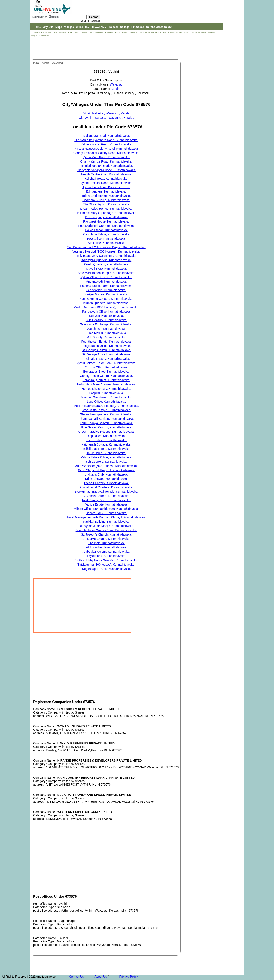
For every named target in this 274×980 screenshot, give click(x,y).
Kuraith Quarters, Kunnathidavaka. (106, 303)
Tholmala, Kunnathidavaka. (106, 543)
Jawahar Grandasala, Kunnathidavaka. (106, 397)
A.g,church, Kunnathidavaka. (106, 329)
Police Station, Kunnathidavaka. (106, 230)
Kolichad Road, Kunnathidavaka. (106, 179)
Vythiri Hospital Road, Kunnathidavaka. (106, 183)
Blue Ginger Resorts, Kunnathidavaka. (106, 427)
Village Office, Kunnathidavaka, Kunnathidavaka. (106, 509)
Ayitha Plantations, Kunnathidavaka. (106, 187)
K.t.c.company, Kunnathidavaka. (106, 217)
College (125, 27)
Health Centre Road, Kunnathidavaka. (106, 174)
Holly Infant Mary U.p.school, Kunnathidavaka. (106, 256)
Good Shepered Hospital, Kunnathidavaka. (106, 470)
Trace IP (134, 33)
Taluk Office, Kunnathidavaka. (106, 453)
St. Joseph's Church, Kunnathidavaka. (106, 534)
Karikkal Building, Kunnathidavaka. (106, 522)
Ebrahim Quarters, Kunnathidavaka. (106, 380)
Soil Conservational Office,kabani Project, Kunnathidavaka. (106, 247)
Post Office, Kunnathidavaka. (106, 239)
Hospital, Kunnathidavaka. (106, 393)
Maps (59, 27)
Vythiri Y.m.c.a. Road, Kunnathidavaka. (106, 144)
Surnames (44, 36)
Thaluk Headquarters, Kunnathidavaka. (106, 414)
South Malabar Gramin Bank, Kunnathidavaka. (106, 530)
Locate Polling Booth (179, 33)
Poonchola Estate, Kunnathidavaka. (106, 234)
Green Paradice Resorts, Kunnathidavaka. (106, 432)
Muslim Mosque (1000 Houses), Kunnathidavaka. (106, 307)
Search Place (121, 33)
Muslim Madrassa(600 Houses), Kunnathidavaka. (106, 406)
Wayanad (58, 63)
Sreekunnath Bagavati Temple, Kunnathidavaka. (106, 492)
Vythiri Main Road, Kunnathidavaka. (106, 157)
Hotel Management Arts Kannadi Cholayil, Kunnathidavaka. (106, 517)
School (114, 27)
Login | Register (90, 21)
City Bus (48, 27)
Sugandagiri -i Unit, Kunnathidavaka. (106, 569)
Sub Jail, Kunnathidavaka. (106, 316)
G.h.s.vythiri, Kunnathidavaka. (106, 290)
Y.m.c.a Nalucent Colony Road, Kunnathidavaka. (106, 149)
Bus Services (59, 33)
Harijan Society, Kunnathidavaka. (106, 294)
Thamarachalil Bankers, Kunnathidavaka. (106, 419)
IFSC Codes (74, 33)
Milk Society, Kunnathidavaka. (106, 337)
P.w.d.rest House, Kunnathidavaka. (106, 221)
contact (212, 33)
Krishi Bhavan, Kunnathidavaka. (106, 479)
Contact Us (77, 977)
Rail (87, 27)
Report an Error (198, 33)
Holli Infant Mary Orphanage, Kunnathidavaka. (106, 213)
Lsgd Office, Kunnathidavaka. (106, 402)
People (34, 36)
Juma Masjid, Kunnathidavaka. (106, 333)
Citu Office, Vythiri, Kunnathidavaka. (106, 204)
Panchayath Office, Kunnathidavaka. (106, 312)
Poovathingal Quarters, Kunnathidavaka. (106, 487)
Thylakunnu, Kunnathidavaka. (106, 556)
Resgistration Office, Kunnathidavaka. (106, 346)
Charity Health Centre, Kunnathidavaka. (106, 376)
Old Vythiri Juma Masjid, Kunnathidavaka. (106, 526)
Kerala (46, 63)
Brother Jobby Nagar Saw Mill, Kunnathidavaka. (106, 560)
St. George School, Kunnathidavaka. (106, 354)
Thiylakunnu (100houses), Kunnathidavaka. (106, 565)
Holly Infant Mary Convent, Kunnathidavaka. (106, 384)
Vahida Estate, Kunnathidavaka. (106, 504)
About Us (101, 977)
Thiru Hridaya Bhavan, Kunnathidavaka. (106, 423)
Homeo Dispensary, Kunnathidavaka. (106, 389)
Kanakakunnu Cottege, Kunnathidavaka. (106, 299)
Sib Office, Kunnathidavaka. (106, 243)
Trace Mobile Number (93, 33)
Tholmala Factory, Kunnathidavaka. (106, 359)
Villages (69, 27)
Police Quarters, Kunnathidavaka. (106, 483)
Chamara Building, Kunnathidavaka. (106, 200)
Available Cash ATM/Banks (153, 33)
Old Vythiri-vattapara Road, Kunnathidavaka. (106, 170)
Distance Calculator (42, 33)
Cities (80, 27)
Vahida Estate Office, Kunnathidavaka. (106, 457)
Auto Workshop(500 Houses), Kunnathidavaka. (106, 466)
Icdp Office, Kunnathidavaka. (106, 436)
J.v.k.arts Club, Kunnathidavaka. (106, 474)
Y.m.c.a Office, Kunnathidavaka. (106, 367)
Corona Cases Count (159, 27)
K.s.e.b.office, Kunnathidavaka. (106, 440)
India (36, 63)
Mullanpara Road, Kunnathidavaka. (106, 136)
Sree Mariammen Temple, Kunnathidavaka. (106, 273)
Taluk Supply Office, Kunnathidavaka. (106, 500)
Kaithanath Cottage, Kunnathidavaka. (106, 444)
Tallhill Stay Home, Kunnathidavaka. (106, 449)
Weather (109, 33)
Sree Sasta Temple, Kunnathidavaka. (106, 410)
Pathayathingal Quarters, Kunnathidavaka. (106, 226)
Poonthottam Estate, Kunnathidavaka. (106, 342)
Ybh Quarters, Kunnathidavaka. (106, 462)
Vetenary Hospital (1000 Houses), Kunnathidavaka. (106, 251)
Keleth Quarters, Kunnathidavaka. (106, 264)
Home (37, 27)
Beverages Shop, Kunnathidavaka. (106, 372)
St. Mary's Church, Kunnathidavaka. (106, 539)
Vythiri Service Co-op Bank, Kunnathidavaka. (106, 363)
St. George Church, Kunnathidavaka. (106, 350)
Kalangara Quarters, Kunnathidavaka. (106, 260)
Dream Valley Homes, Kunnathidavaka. (106, 209)
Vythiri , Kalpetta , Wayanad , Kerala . (106, 113)
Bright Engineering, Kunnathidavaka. (106, 196)
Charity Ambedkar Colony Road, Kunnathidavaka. (106, 153)
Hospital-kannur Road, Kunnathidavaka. (106, 166)
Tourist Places (100, 27)
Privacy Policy (129, 977)
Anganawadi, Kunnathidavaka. (106, 282)
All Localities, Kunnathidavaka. (106, 547)
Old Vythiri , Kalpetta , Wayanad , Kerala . (106, 118)
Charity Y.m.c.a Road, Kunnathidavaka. (106, 161)
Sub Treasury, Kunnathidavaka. (106, 320)
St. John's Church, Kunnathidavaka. (106, 496)
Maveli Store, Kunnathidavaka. (106, 269)
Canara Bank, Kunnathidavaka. (106, 513)
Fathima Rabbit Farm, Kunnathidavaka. (106, 286)
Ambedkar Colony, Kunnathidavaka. (106, 552)
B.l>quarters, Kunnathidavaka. (106, 191)
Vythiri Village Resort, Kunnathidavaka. (106, 277)
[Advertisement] (108, 48)
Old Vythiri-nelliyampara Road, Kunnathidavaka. (106, 140)
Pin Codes (138, 27)
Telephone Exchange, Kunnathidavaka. (106, 324)
